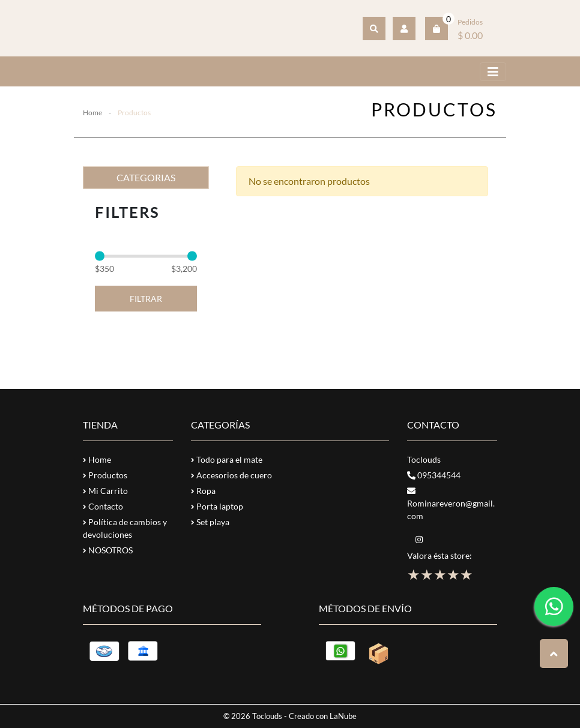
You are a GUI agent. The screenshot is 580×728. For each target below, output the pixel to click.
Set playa (210, 522)
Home (92, 113)
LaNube (343, 716)
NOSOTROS (108, 550)
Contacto (103, 506)
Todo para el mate (227, 459)
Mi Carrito (105, 491)
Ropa (203, 491)
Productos (105, 475)
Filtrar (146, 299)
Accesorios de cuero (231, 475)
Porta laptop (217, 506)
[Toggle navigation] (493, 72)
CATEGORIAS (146, 177)
